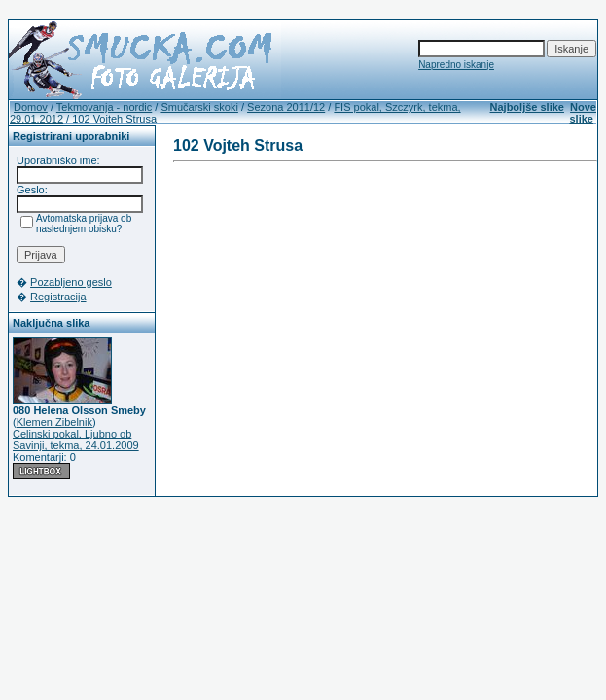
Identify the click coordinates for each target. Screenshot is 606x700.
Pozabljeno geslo (71, 282)
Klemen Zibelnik (54, 422)
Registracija (58, 297)
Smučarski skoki (199, 107)
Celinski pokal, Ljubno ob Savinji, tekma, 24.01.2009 (76, 439)
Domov (31, 107)
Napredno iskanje (456, 65)
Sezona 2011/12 (286, 107)
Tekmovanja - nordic (104, 107)
